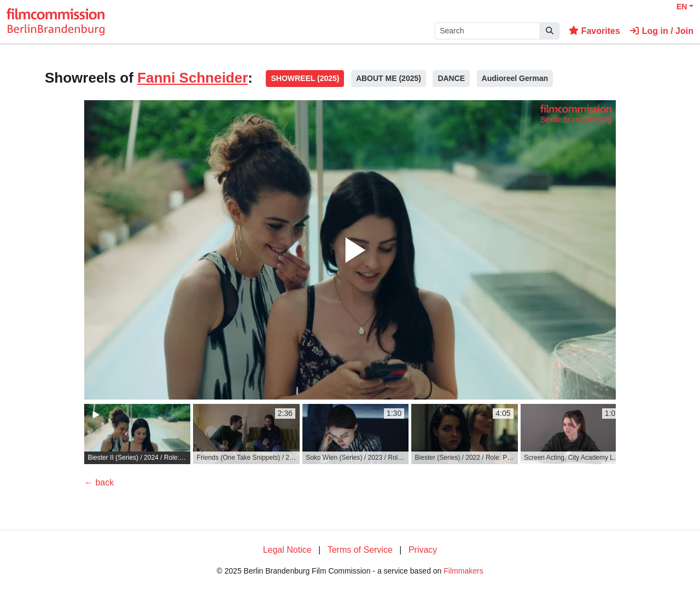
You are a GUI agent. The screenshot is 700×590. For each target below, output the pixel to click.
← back (99, 482)
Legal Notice (287, 550)
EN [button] (682, 7)
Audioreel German (515, 78)
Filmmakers (463, 571)
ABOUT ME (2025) (389, 78)
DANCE (451, 78)
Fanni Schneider (192, 78)
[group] (137, 434)
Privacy (423, 550)
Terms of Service (360, 550)
